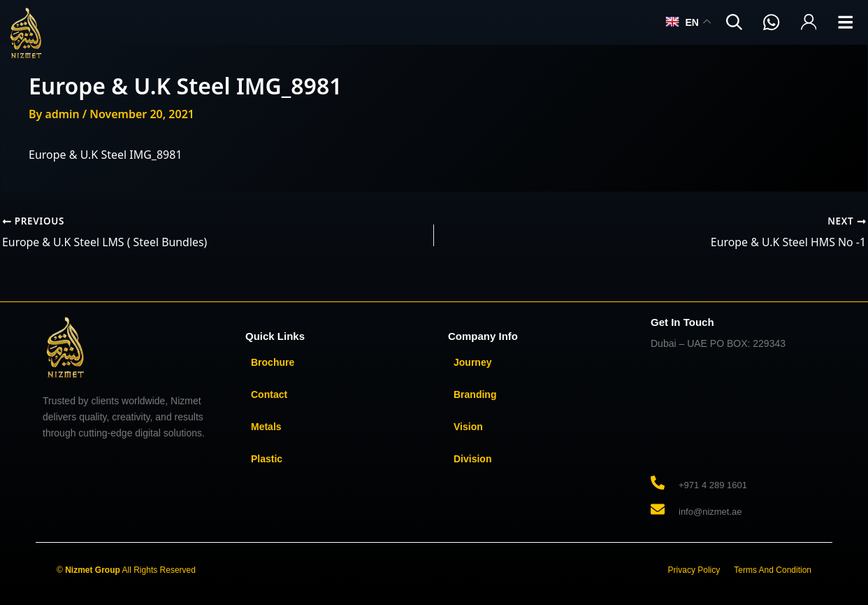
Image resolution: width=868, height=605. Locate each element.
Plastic (267, 458)
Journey (472, 362)
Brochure (273, 362)
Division (472, 458)
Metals (266, 426)
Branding (475, 394)
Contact (269, 394)
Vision (468, 426)
